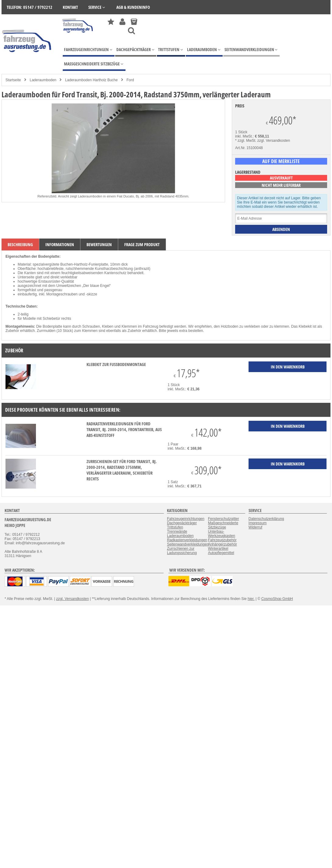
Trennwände (177, 532)
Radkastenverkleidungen (187, 540)
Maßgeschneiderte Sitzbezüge (223, 525)
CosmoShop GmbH (277, 599)
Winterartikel (218, 549)
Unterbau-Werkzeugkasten (222, 534)
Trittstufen (175, 527)
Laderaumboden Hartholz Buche (92, 80)
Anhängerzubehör (223, 544)
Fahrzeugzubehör (222, 540)
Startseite (13, 80)
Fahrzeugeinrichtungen (186, 519)
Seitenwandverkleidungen (188, 544)
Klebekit (305, 326)
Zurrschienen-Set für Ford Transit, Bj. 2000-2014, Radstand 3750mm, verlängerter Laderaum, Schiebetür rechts (122, 470)
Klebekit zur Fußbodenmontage (116, 364)
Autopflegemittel (221, 553)
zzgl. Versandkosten (274, 141)
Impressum (258, 523)
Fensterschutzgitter (224, 519)
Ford (130, 80)
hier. (251, 599)
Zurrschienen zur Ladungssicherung (182, 551)
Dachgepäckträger (182, 523)
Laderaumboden (43, 80)
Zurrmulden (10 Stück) (55, 331)
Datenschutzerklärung (266, 519)
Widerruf (255, 527)
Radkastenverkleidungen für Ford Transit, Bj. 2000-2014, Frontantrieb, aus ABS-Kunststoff (124, 429)
